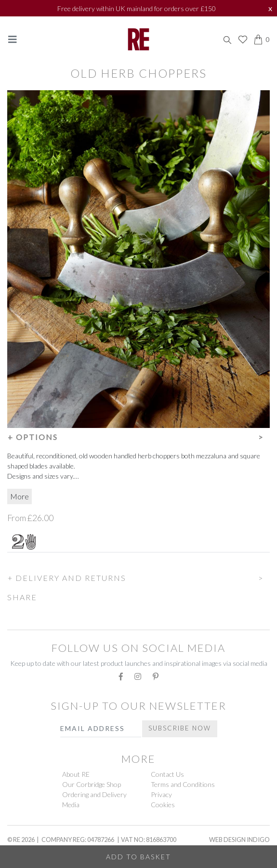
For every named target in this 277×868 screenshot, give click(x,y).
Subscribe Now (180, 728)
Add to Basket (138, 857)
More (20, 496)
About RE (76, 774)
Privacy (161, 794)
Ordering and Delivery (94, 794)
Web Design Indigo (239, 840)
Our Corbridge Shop (92, 784)
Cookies (163, 805)
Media (71, 805)
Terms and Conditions (183, 784)
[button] (138, 436)
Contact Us (167, 774)
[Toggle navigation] (13, 39)
